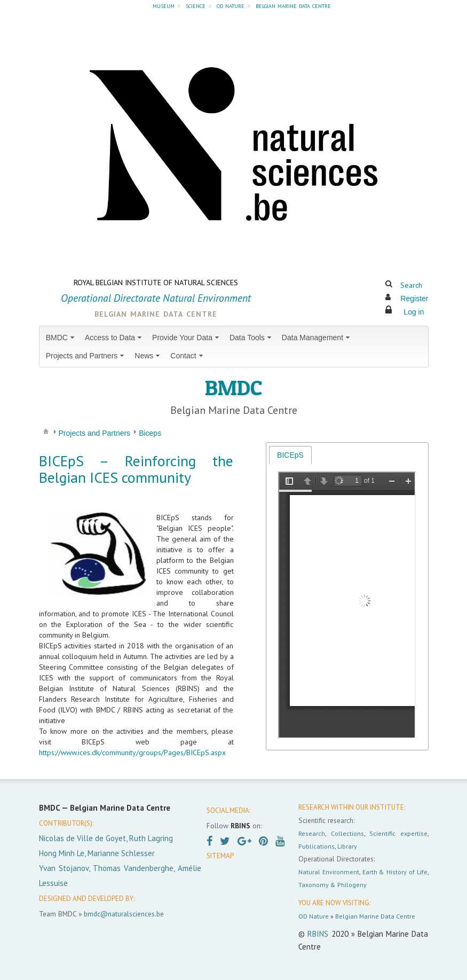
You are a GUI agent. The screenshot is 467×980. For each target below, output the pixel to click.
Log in (414, 312)
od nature (231, 5)
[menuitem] (61, 338)
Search (411, 285)
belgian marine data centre (293, 5)
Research (312, 833)
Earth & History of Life (395, 872)
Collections (347, 833)
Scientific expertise (398, 833)
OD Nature (314, 916)
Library (347, 846)
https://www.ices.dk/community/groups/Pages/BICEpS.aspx (132, 752)
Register (414, 299)
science (196, 5)
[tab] (290, 455)
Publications (316, 846)
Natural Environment (329, 872)
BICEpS (290, 455)
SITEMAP (220, 856)
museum (164, 5)
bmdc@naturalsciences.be (124, 914)
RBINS (318, 934)
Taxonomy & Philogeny (333, 885)
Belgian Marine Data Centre (375, 916)
